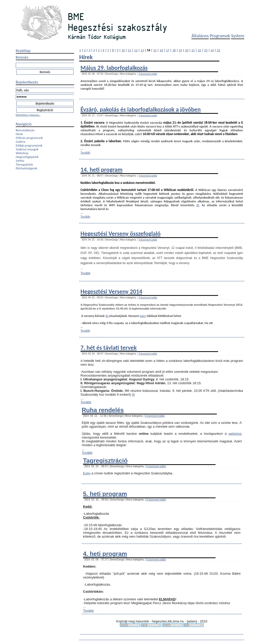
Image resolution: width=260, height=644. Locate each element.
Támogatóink (24, 164)
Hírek (19, 134)
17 (168, 50)
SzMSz (20, 161)
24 (212, 50)
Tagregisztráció (105, 461)
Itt (133, 395)
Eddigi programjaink (29, 145)
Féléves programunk (29, 138)
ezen (143, 316)
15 (155, 50)
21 (193, 50)
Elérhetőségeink (26, 168)
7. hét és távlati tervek (109, 348)
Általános (200, 36)
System (238, 36)
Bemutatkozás (25, 130)
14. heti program (101, 170)
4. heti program (105, 554)
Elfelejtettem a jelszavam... (28, 115)
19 (180, 50)
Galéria (21, 142)
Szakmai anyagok (27, 149)
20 (187, 50)
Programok (220, 36)
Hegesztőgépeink (27, 157)
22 (199, 50)
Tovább (85, 152)
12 (136, 50)
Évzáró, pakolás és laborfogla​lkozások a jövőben (141, 109)
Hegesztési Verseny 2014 (111, 291)
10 (123, 50)
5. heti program (105, 494)
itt (198, 205)
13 (142, 50)
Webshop (22, 153)
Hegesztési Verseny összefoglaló (120, 234)
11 (129, 50)
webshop (235, 434)
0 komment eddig (148, 74)
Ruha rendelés (103, 410)
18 (174, 50)
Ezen (87, 473)
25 (218, 50)
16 (161, 50)
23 (206, 50)
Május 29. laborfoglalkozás (114, 68)
